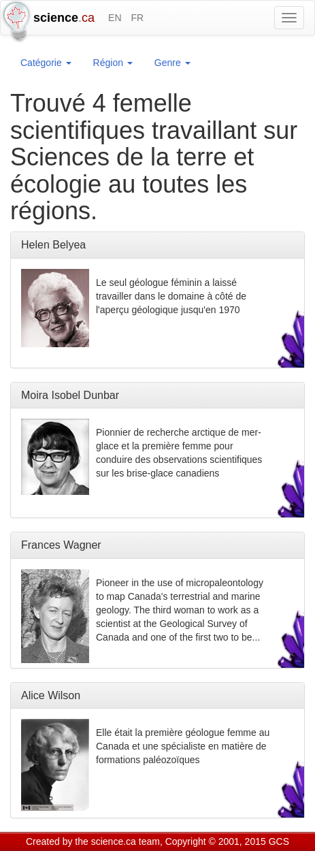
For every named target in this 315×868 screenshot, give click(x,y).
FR (137, 18)
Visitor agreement (196, 859)
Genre (172, 63)
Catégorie (46, 63)
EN (115, 18)
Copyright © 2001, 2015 (216, 841)
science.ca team (126, 841)
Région (113, 63)
